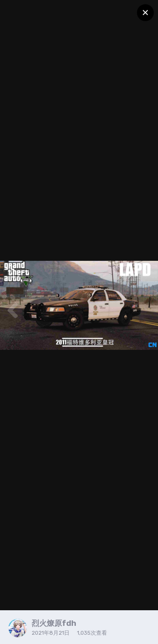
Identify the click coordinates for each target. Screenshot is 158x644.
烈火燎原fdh (54, 623)
